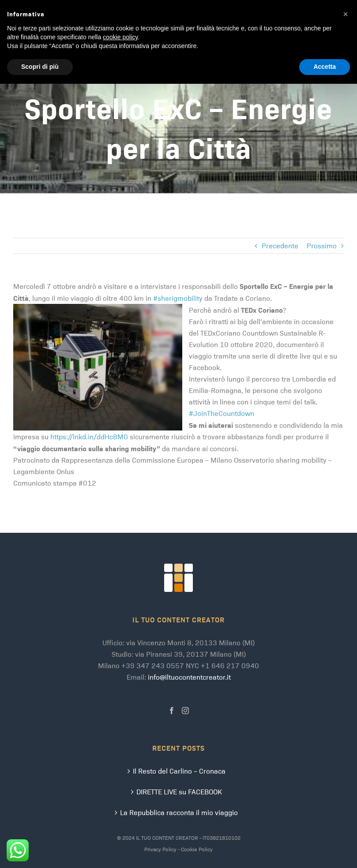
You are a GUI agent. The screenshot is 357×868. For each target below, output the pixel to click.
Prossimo (322, 245)
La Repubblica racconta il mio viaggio (179, 812)
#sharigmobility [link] (178, 298)
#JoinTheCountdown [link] (222, 413)
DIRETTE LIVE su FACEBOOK (179, 791)
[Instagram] (185, 711)
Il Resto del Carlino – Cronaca (179, 771)
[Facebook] (172, 711)
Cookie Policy (197, 849)
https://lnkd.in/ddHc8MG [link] (89, 436)
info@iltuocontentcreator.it (189, 677)
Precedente (280, 245)
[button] (346, 14)
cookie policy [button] (120, 37)
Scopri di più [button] (40, 67)
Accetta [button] (325, 67)
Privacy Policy (160, 849)
